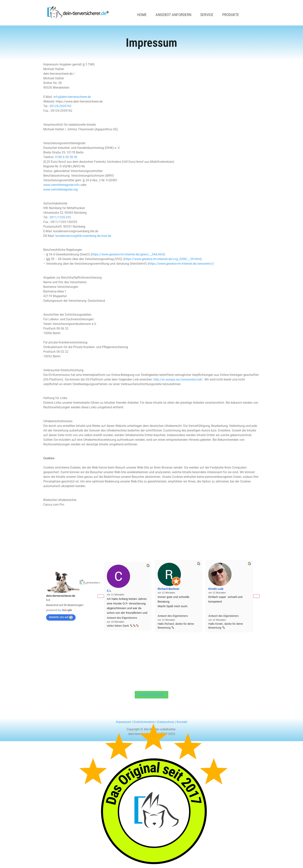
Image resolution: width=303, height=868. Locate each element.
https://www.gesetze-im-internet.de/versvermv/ (181, 264)
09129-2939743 (60, 106)
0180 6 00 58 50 (66, 157)
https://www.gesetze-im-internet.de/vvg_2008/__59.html (162, 259)
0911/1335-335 (60, 217)
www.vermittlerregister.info (61, 185)
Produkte (231, 15)
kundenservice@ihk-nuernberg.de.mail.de (83, 236)
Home (142, 15)
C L (109, 591)
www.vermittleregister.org (60, 189)
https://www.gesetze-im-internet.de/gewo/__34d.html (128, 254)
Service (207, 15)
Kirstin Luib (216, 589)
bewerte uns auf (61, 617)
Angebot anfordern (173, 15)
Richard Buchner (169, 589)
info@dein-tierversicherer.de (72, 97)
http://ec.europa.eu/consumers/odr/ (178, 379)
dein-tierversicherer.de (61, 596)
